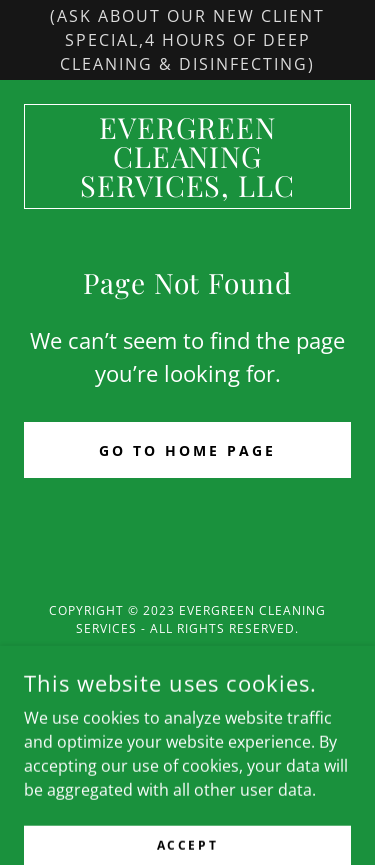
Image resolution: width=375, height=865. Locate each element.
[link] (187, 156)
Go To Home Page (187, 450)
